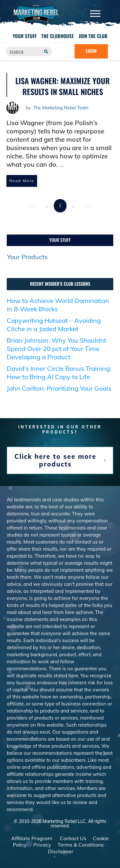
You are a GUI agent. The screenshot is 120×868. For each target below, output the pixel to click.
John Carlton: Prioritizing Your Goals (59, 393)
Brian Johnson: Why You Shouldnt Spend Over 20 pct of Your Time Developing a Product (56, 354)
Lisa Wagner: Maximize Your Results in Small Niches (63, 86)
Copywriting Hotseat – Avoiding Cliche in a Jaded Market (54, 330)
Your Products (27, 262)
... (62, 164)
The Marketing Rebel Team (61, 108)
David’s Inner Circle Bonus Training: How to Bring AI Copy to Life (59, 378)
